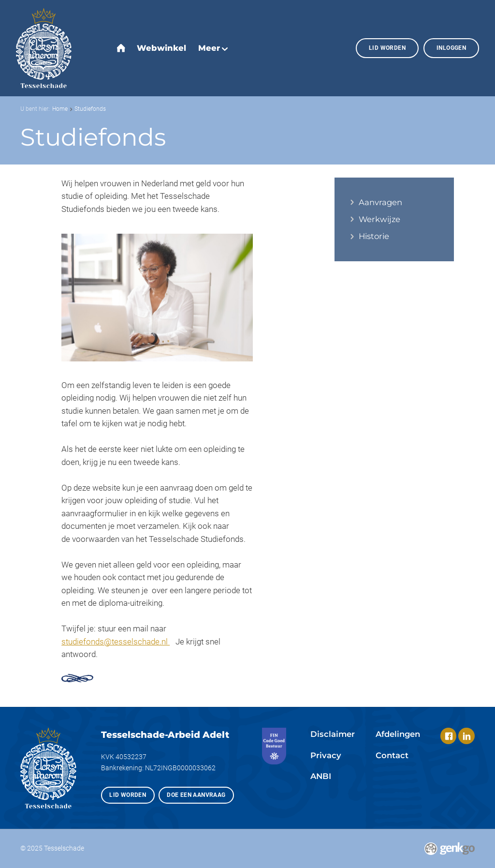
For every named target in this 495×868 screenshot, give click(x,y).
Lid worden (387, 48)
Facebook (448, 736)
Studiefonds (90, 109)
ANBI (321, 776)
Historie (374, 236)
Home (60, 109)
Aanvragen (380, 202)
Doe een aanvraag (196, 795)
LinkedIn (466, 736)
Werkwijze (379, 219)
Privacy (326, 755)
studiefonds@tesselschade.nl (116, 642)
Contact (392, 755)
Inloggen (451, 48)
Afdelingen (398, 734)
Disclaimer (333, 734)
